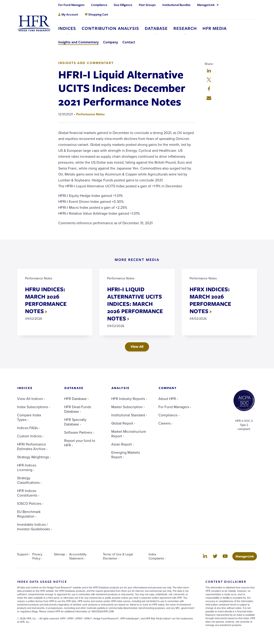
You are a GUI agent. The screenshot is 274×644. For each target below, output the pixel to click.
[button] (209, 71)
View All (137, 346)
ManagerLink (246, 556)
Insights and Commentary (86, 63)
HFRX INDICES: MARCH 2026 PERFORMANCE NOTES (210, 300)
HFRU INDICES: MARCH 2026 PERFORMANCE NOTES (46, 300)
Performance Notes (90, 114)
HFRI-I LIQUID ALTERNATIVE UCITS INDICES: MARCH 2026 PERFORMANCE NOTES (135, 304)
